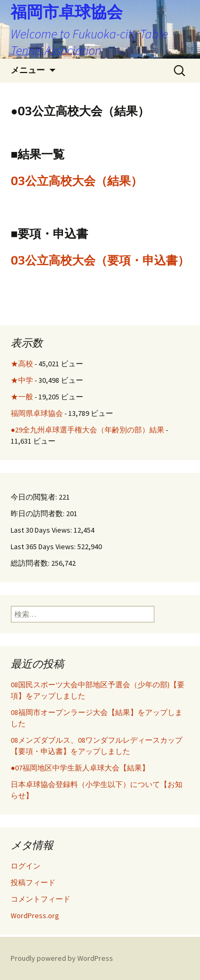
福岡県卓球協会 (37, 413)
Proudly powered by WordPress (62, 958)
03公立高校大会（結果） (77, 181)
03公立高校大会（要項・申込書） (100, 260)
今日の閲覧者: (35, 497)
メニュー (28, 70)
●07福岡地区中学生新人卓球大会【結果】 (80, 768)
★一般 (22, 397)
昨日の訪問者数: (38, 513)
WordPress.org (35, 915)
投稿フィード (33, 882)
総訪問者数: (31, 563)
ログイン (26, 866)
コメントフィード (41, 899)
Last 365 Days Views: (44, 547)
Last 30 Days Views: (42, 530)
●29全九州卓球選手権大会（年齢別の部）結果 (87, 430)
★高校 (22, 364)
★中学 (22, 380)
